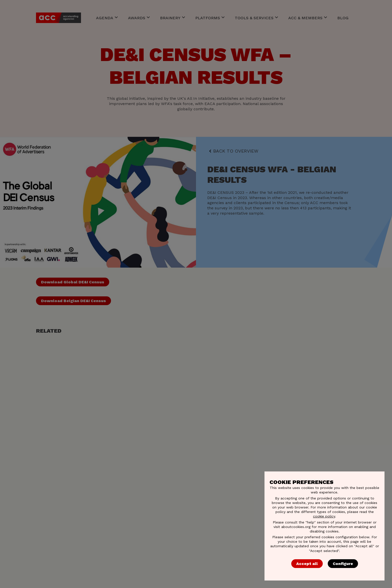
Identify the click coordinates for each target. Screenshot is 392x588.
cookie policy (324, 516)
